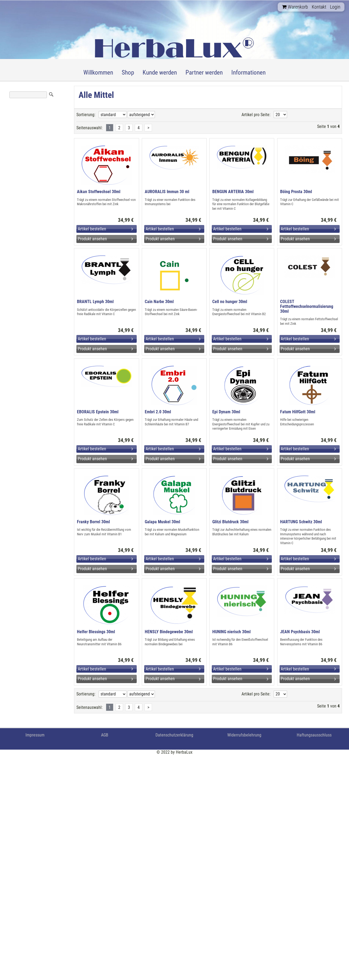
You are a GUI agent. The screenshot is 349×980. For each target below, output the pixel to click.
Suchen (51, 94)
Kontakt (319, 7)
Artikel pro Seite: (256, 115)
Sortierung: (86, 115)
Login (335, 7)
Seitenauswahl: (90, 128)
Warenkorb (295, 7)
